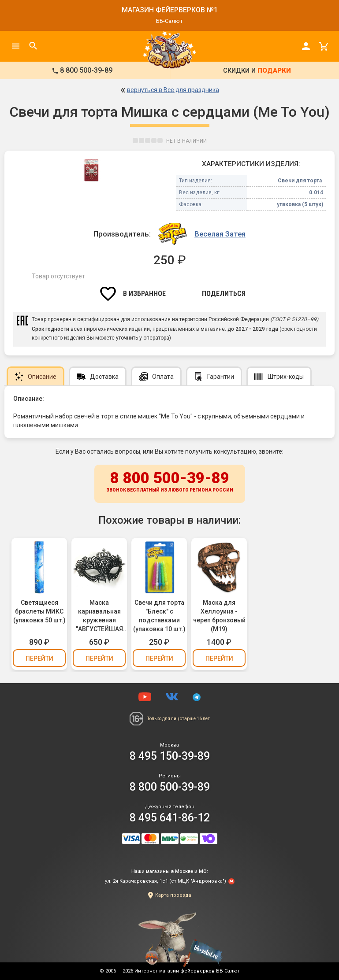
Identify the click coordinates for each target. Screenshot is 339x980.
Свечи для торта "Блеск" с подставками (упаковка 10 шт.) (159, 616)
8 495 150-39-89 (170, 756)
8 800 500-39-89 (170, 482)
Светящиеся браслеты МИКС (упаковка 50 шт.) (39, 611)
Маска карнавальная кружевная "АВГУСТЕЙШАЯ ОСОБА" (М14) (99, 616)
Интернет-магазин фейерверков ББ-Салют (187, 971)
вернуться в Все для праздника (173, 90)
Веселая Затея (220, 234)
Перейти (39, 658)
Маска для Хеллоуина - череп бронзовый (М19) (219, 616)
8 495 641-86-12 (170, 818)
